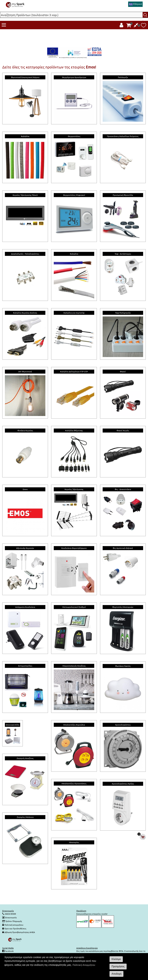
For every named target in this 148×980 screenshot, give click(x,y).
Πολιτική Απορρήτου (84, 965)
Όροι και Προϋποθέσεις (15, 928)
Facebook (9, 951)
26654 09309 (10, 914)
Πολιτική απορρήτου (14, 925)
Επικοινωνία (11, 917)
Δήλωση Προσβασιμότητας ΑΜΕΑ (20, 932)
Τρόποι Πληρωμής (14, 921)
